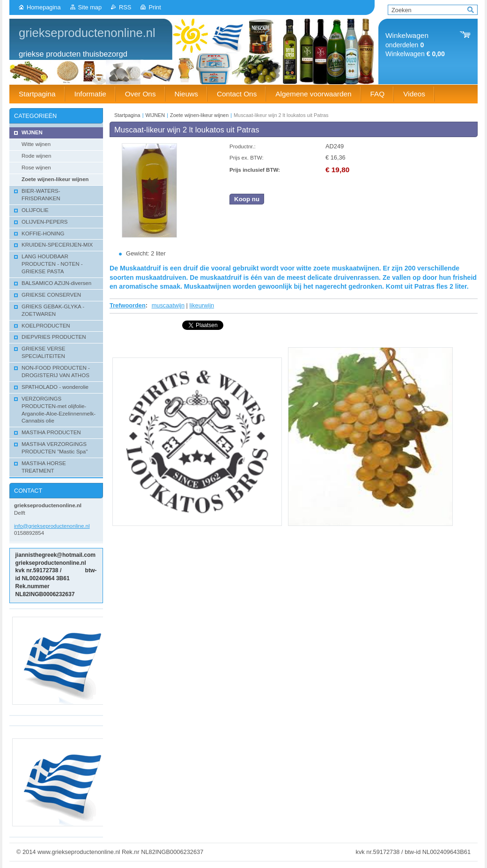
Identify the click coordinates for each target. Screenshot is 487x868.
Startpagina (127, 115)
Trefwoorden (128, 305)
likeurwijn (202, 305)
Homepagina (44, 7)
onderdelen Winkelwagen (415, 45)
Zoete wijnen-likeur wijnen (199, 115)
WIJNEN (155, 115)
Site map (90, 7)
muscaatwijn (168, 305)
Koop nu (247, 199)
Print (155, 7)
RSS (125, 7)
